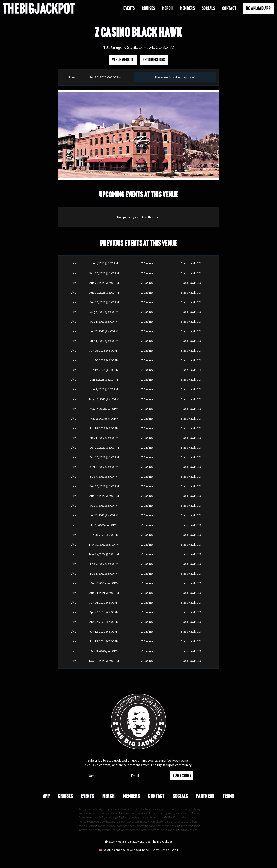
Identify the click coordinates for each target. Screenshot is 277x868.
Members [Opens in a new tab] (187, 8)
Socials (209, 8)
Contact (229, 8)
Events (129, 8)
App (46, 796)
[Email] (149, 775)
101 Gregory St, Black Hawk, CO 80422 (138, 47)
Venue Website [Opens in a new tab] (123, 60)
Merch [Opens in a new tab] (167, 8)
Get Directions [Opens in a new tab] (154, 60)
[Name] (106, 775)
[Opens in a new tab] (138, 850)
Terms (228, 796)
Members (131, 796)
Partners (205, 796)
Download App (259, 8)
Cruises (148, 8)
